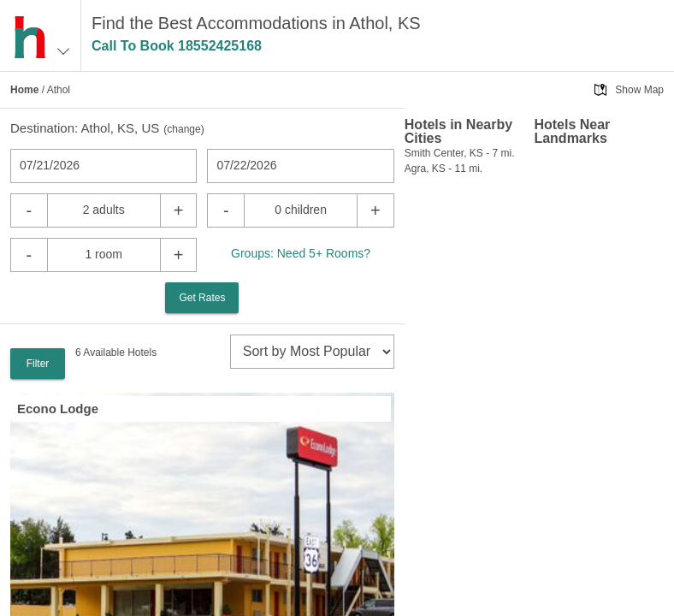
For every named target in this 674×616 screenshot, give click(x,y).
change (183, 129)
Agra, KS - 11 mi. (443, 169)
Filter (38, 364)
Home (24, 90)
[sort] (312, 352)
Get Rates (202, 298)
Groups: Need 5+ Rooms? (301, 253)
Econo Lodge (58, 409)
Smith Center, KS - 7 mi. (460, 153)
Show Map (639, 90)
